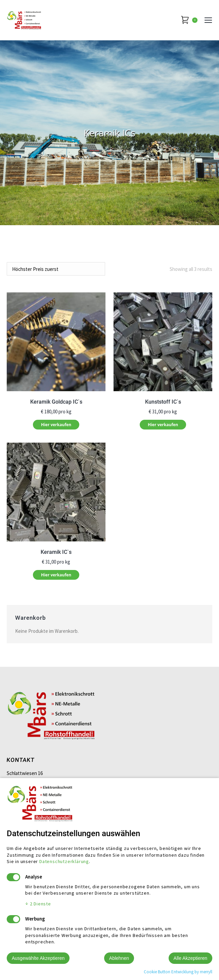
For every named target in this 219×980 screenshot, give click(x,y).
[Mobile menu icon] (208, 20)
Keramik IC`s (56, 552)
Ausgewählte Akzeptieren (38, 958)
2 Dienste (38, 904)
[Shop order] (56, 269)
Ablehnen (119, 958)
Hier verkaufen (56, 425)
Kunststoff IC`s (163, 402)
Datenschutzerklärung (64, 861)
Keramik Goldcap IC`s (56, 402)
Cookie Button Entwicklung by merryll (178, 972)
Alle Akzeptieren (190, 958)
